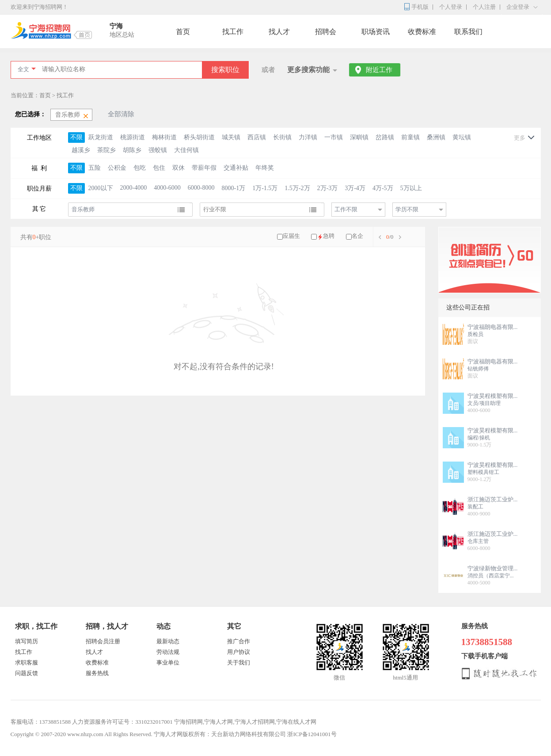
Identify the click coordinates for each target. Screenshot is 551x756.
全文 (23, 69)
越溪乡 (81, 150)
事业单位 (168, 662)
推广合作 (239, 641)
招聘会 (326, 32)
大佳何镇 (186, 150)
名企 (357, 236)
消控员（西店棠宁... (491, 576)
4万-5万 (383, 188)
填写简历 (27, 641)
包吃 (140, 168)
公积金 (117, 168)
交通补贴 (236, 168)
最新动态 (168, 641)
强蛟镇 (158, 150)
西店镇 (257, 137)
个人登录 (451, 7)
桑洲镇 (436, 137)
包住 (159, 168)
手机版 (420, 7)
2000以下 (101, 188)
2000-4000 (134, 188)
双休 (179, 168)
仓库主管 (478, 541)
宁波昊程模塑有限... (493, 396)
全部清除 (121, 114)
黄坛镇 (462, 137)
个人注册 (484, 7)
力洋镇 (308, 137)
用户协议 (239, 652)
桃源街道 (133, 137)
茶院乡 (106, 150)
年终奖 (265, 168)
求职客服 (27, 662)
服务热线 (97, 673)
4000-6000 (167, 188)
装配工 (475, 507)
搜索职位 (225, 70)
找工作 (233, 32)
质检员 (475, 334)
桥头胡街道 (199, 137)
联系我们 (468, 32)
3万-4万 (355, 188)
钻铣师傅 (478, 369)
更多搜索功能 (308, 70)
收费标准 (422, 32)
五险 (95, 168)
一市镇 (334, 137)
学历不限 (407, 209)
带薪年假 (204, 168)
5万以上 (411, 188)
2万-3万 (328, 188)
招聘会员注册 (103, 641)
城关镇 (231, 137)
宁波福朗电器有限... (493, 327)
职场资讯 (376, 32)
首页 (183, 32)
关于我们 (239, 662)
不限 (76, 137)
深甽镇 (359, 137)
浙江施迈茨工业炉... (493, 499)
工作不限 (346, 209)
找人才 (279, 32)
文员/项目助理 (484, 403)
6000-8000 (201, 188)
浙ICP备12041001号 (312, 734)
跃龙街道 (101, 137)
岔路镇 (385, 137)
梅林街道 (164, 137)
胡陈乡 (132, 150)
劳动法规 (168, 652)
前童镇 (410, 137)
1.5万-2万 (297, 188)
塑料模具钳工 (483, 472)
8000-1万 (234, 188)
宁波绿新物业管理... (493, 568)
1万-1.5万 (265, 188)
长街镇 (282, 137)
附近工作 (379, 70)
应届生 (291, 236)
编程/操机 (479, 438)
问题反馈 (27, 673)
